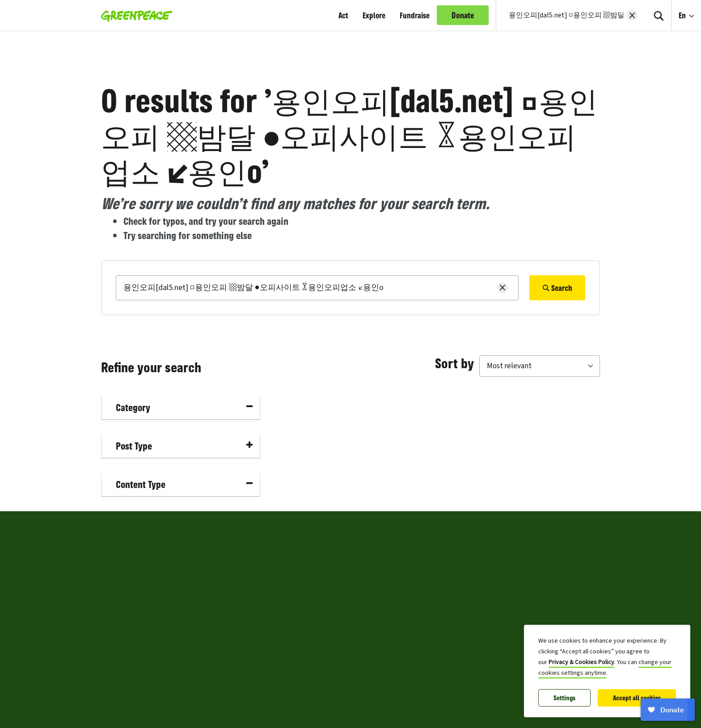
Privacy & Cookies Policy (581, 662)
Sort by (454, 363)
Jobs (109, 623)
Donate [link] (463, 15)
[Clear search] (632, 15)
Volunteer (117, 602)
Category (184, 407)
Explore (374, 15)
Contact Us (119, 581)
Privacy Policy (336, 559)
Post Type (184, 446)
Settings (564, 698)
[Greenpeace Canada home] (134, 15)
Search (557, 288)
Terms (324, 602)
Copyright (330, 581)
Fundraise (415, 15)
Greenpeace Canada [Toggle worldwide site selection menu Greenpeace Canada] (149, 527)
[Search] (659, 15)
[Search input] (565, 15)
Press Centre (121, 645)
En (683, 15)
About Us (116, 559)
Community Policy (344, 623)
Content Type (184, 484)
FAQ (320, 645)
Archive (326, 666)
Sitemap (115, 666)
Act (343, 15)
